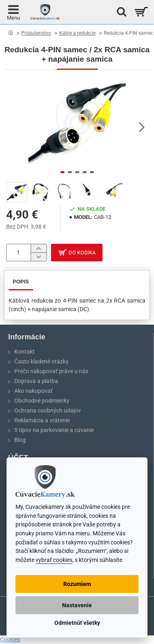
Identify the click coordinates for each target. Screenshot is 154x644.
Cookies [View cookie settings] (10, 640)
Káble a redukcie (77, 33)
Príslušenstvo (36, 33)
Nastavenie (77, 605)
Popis (21, 282)
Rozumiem (77, 584)
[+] (39, 248)
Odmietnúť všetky (77, 623)
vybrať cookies (54, 560)
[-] (39, 257)
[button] (142, 127)
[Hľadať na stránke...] (119, 12)
